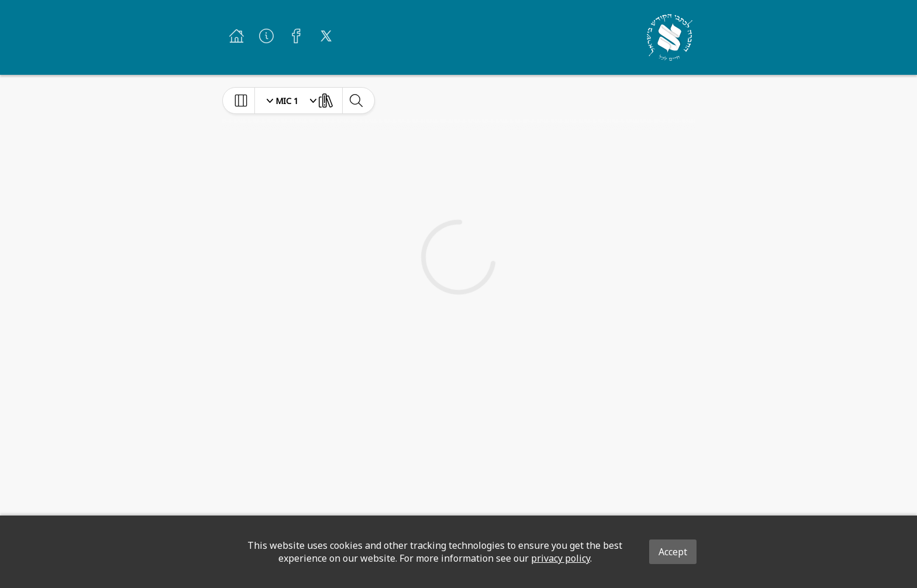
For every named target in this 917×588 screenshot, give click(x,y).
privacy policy (561, 558)
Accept (673, 552)
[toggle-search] (356, 101)
